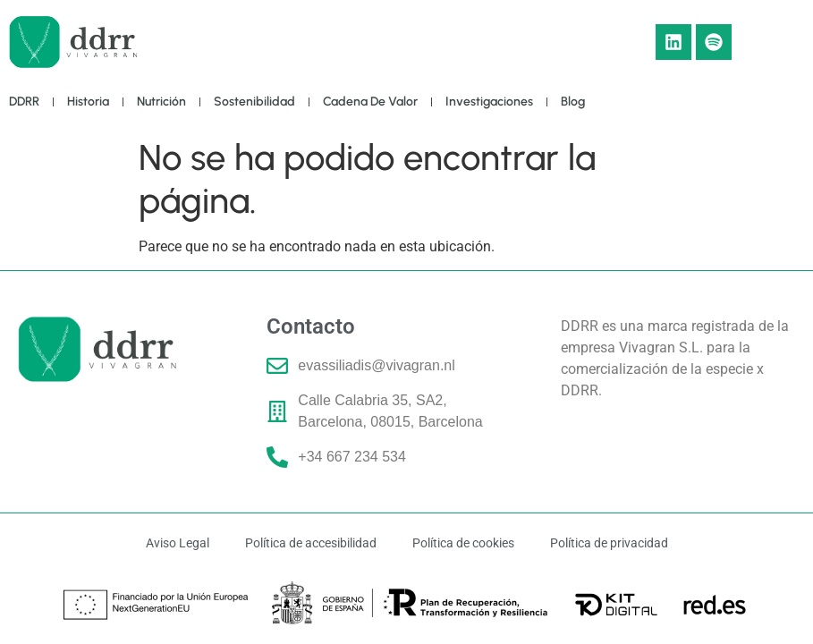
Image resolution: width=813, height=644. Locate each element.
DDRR (24, 102)
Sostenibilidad (254, 102)
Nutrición (161, 102)
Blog (573, 102)
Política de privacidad (609, 543)
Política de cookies (463, 543)
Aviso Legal (178, 543)
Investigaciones (489, 102)
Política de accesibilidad (311, 543)
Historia (88, 102)
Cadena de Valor (370, 102)
